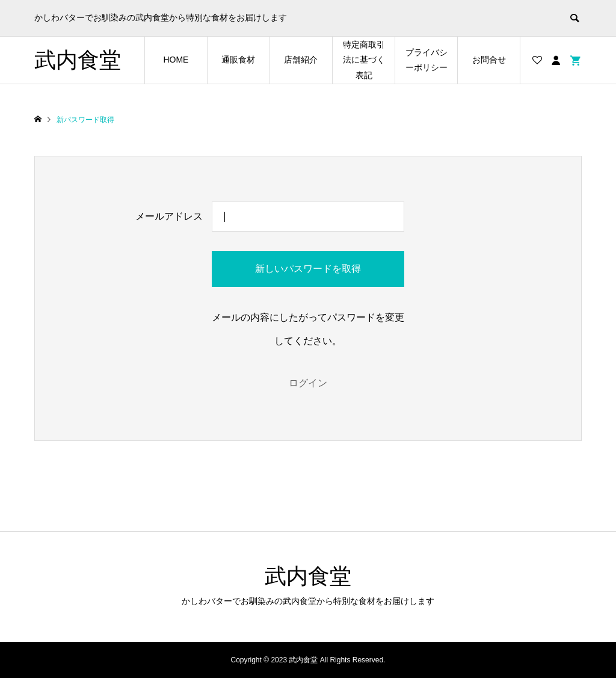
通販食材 (238, 60)
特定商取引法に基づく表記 (364, 60)
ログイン (308, 383)
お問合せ (489, 60)
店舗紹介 (301, 60)
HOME (176, 60)
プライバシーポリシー (427, 60)
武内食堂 (78, 60)
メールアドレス (169, 216)
